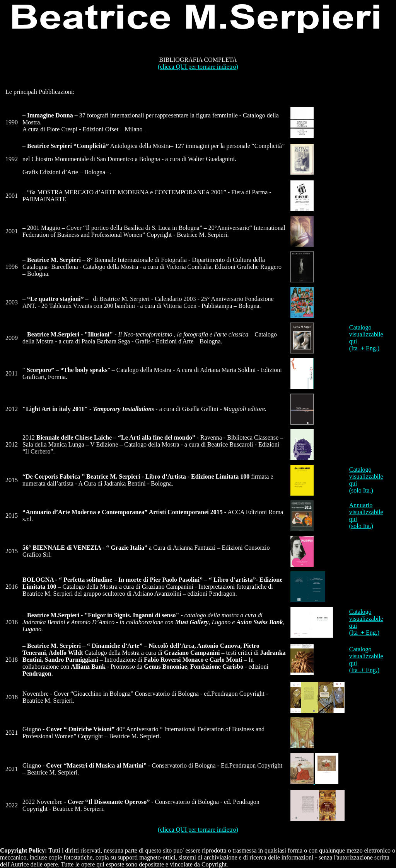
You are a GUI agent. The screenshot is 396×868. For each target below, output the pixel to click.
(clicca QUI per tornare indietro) (198, 67)
